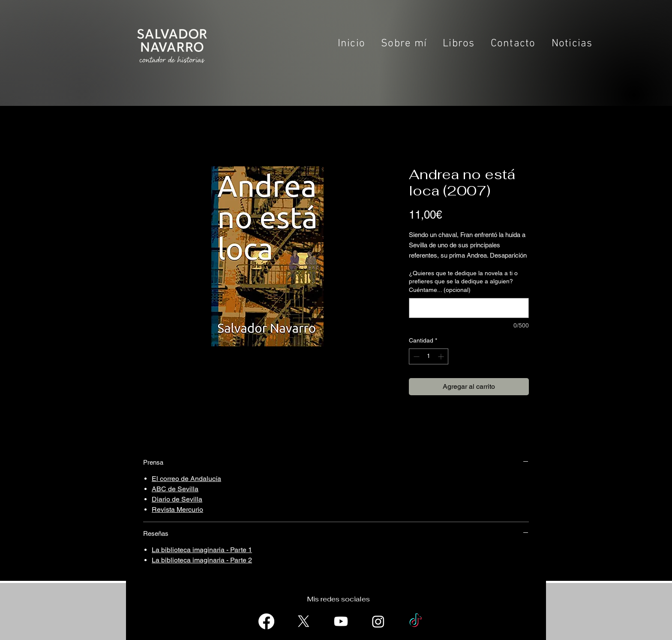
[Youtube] (341, 621)
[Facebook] (266, 621)
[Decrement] (415, 356)
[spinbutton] (429, 356)
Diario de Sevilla (177, 499)
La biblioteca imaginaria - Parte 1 (202, 550)
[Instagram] (378, 621)
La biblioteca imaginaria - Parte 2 (202, 560)
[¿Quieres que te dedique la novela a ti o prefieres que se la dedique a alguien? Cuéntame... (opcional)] (469, 308)
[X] (304, 621)
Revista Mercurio (177, 509)
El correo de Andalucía (186, 479)
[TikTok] (415, 621)
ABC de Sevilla (175, 489)
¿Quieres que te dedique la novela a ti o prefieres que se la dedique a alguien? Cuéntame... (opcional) (463, 281)
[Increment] (442, 356)
